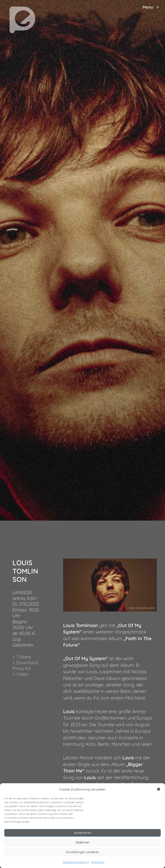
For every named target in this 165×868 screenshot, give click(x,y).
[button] (159, 789)
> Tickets (22, 657)
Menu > (151, 7)
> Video (20, 674)
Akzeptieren (83, 833)
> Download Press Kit (25, 665)
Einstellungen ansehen (82, 852)
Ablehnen (83, 842)
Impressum (98, 862)
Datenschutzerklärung (76, 862)
